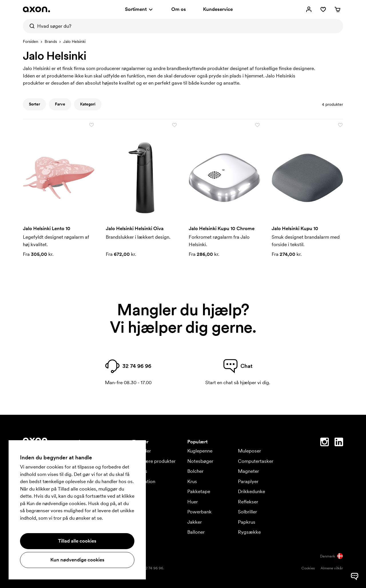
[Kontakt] (355, 557)
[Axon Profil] (36, 9)
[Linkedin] (339, 443)
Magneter (248, 471)
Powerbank (199, 512)
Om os (179, 9)
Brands (51, 41)
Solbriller (247, 512)
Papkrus (247, 522)
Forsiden (31, 41)
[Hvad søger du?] (183, 26)
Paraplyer (248, 481)
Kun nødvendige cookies (77, 560)
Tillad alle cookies (77, 541)
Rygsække (249, 532)
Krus (192, 481)
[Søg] (30, 26)
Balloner (196, 532)
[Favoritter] (323, 9)
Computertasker (256, 461)
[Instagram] (325, 443)
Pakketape (199, 491)
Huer (193, 502)
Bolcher (195, 471)
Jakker (195, 522)
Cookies (308, 568)
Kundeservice (218, 9)
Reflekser (248, 502)
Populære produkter (154, 461)
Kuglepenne (200, 451)
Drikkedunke (251, 491)
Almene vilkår (332, 568)
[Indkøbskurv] (337, 9)
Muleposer (249, 451)
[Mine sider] (309, 9)
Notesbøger (200, 461)
